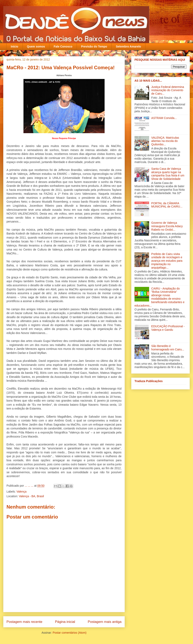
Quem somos (36, 46)
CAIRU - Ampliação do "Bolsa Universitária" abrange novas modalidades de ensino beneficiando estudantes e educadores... (159, 297)
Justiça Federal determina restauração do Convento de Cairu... (168, 90)
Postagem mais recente (24, 622)
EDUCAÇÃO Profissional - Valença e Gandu (168, 328)
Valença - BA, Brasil (31, 496)
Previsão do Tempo (94, 46)
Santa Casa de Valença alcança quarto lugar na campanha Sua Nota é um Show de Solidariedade (168, 174)
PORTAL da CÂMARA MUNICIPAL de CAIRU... (167, 205)
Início (15, 46)
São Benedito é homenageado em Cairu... (168, 348)
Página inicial (65, 622)
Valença (22, 492)
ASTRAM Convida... (164, 118)
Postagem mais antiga (105, 622)
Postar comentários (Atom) (70, 633)
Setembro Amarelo (128, 46)
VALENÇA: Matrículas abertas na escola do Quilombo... (165, 141)
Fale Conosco (63, 46)
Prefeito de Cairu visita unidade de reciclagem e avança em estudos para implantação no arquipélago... (167, 261)
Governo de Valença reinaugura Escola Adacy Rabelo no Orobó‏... (167, 226)
